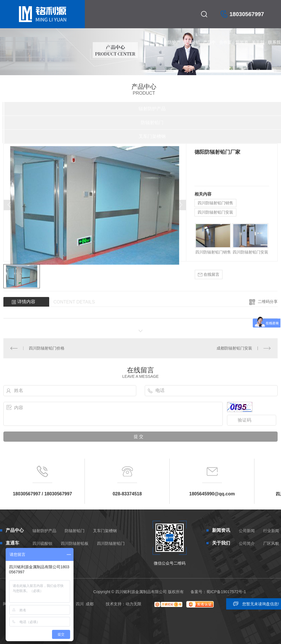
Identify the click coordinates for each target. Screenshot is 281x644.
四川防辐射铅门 (111, 543)
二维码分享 (268, 302)
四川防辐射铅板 (75, 543)
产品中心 (209, 48)
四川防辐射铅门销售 (215, 203)
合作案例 (225, 48)
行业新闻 (271, 531)
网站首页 (150, 48)
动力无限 (133, 604)
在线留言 (209, 275)
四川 (80, 604)
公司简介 (247, 543)
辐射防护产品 (170, 48)
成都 (90, 604)
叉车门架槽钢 (105, 531)
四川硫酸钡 (42, 543)
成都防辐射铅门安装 (234, 348)
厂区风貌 (271, 543)
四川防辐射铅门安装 (215, 212)
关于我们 (258, 48)
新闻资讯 (242, 48)
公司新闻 (247, 531)
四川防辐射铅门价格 (47, 348)
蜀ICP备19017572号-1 (226, 592)
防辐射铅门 (191, 48)
